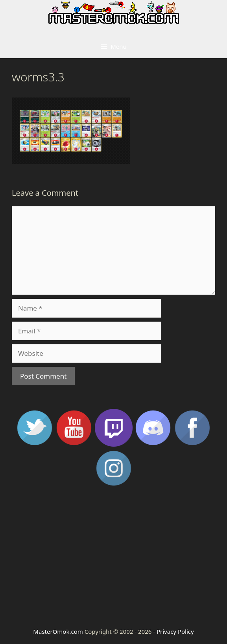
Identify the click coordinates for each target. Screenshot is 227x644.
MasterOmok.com (58, 631)
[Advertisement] (113, 556)
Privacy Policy (175, 631)
